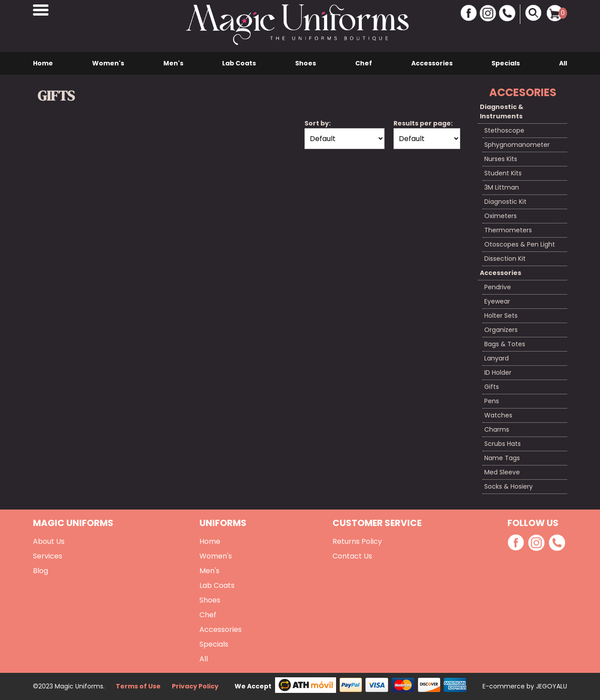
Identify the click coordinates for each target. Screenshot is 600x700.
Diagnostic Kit (505, 202)
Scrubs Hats (503, 444)
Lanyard (497, 358)
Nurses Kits (501, 159)
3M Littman (502, 187)
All (563, 63)
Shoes (306, 63)
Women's (108, 63)
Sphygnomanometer (517, 145)
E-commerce (505, 686)
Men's (173, 63)
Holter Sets (501, 316)
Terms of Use (138, 686)
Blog (41, 571)
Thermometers (508, 230)
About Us (49, 541)
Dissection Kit (505, 259)
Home (43, 63)
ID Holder (498, 372)
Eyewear (497, 301)
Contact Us (352, 556)
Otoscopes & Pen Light (520, 244)
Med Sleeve (502, 472)
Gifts (492, 387)
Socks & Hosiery (509, 486)
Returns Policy (357, 541)
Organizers (501, 330)
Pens (492, 401)
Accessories (432, 63)
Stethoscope (504, 130)
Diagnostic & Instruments (502, 111)
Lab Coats (239, 63)
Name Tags (502, 458)
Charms (497, 429)
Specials (506, 63)
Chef (364, 63)
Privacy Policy (195, 686)
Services (48, 556)
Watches (498, 415)
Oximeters (501, 216)
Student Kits (503, 173)
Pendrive (498, 287)
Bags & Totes (505, 344)
